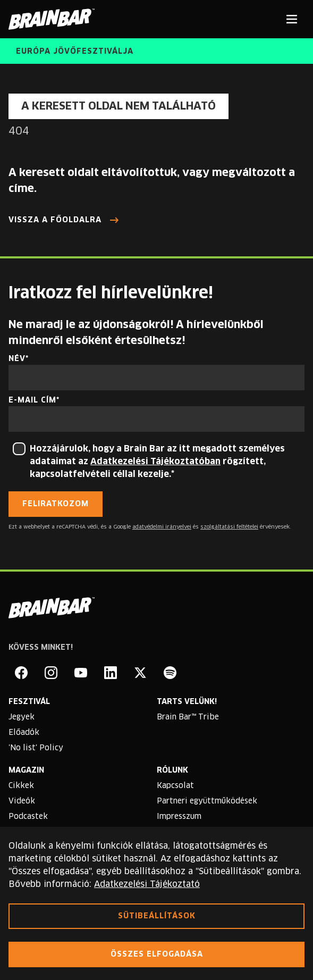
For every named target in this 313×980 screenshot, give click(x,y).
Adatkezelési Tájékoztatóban (155, 462)
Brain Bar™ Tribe (188, 717)
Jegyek (22, 717)
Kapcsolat (175, 786)
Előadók (24, 733)
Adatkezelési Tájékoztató (147, 884)
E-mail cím (32, 400)
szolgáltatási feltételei (229, 527)
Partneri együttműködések (207, 801)
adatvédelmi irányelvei (162, 527)
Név (17, 359)
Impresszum (179, 817)
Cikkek (21, 786)
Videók (22, 801)
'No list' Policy (36, 748)
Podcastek (28, 817)
